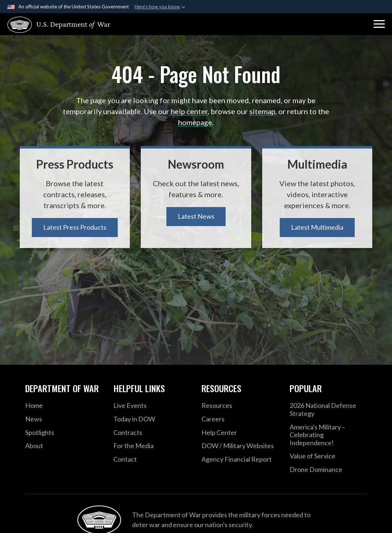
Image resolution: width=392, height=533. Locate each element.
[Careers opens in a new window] (240, 419)
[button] (379, 24)
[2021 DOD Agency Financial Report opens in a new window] (240, 459)
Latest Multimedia (317, 227)
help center (189, 111)
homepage (195, 122)
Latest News (196, 216)
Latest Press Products (75, 227)
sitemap (262, 111)
